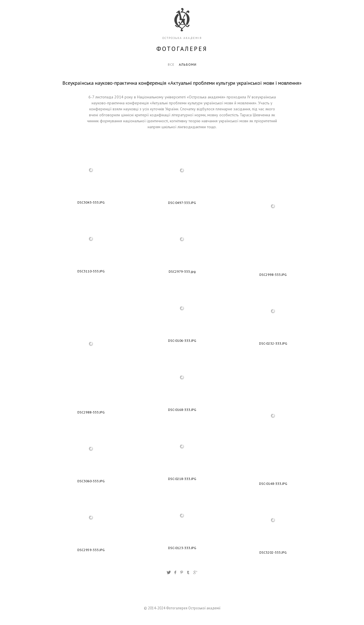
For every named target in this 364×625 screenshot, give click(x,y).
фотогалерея (182, 49)
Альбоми (188, 64)
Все (171, 64)
